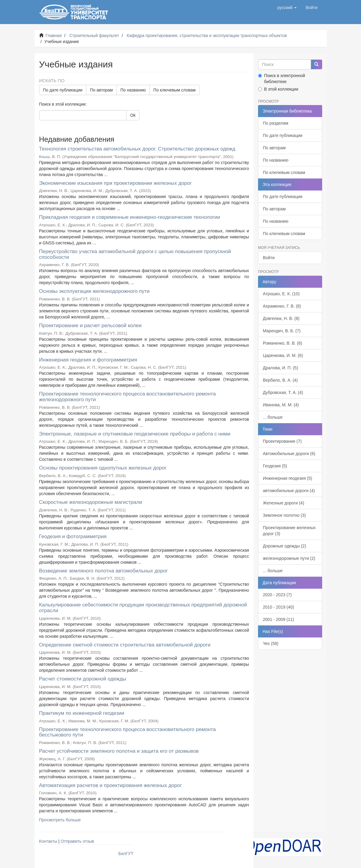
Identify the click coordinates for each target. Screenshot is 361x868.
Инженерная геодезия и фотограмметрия (88, 360)
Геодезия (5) (275, 466)
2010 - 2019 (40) (279, 607)
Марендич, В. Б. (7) (282, 331)
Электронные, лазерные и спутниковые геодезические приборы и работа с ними (135, 434)
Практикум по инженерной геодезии (82, 713)
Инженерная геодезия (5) (288, 478)
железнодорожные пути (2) (289, 558)
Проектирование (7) (282, 441)
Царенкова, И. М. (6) (283, 355)
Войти (269, 258)
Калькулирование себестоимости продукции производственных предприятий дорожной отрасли (143, 608)
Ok (133, 115)
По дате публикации (63, 90)
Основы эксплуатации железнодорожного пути (94, 291)
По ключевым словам (174, 90)
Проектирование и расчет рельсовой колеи (90, 325)
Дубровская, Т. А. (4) (283, 392)
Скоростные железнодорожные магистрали (91, 502)
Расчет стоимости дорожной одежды (83, 679)
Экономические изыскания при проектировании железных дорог (115, 183)
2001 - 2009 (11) (279, 619)
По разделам (275, 123)
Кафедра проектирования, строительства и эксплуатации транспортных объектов (207, 36)
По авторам (101, 90)
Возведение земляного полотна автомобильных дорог (104, 571)
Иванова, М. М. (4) (281, 405)
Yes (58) (271, 643)
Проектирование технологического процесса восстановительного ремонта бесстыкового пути (128, 732)
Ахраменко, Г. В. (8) (282, 306)
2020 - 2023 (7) (277, 595)
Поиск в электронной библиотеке (282, 79)
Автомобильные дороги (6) (289, 454)
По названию (133, 90)
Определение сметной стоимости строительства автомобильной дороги (125, 645)
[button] (287, 8)
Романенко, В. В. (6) (282, 343)
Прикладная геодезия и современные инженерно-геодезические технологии (130, 217)
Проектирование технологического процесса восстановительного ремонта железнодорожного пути (128, 397)
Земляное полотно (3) (284, 515)
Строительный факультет (94, 36)
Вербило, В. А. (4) (280, 380)
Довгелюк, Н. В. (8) (281, 318)
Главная (53, 36)
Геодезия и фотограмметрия (73, 536)
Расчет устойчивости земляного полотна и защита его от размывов (119, 751)
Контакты (48, 841)
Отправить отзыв (77, 841)
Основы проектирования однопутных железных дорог (103, 468)
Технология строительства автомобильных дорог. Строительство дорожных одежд (137, 149)
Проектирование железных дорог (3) (289, 531)
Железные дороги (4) (283, 503)
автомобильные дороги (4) (289, 491)
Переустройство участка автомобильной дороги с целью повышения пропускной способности (135, 254)
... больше (273, 417)
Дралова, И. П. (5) (280, 368)
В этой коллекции (278, 89)
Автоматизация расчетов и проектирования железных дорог (110, 785)
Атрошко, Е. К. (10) (281, 294)
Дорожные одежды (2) (285, 546)
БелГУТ (126, 854)
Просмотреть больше (60, 820)
